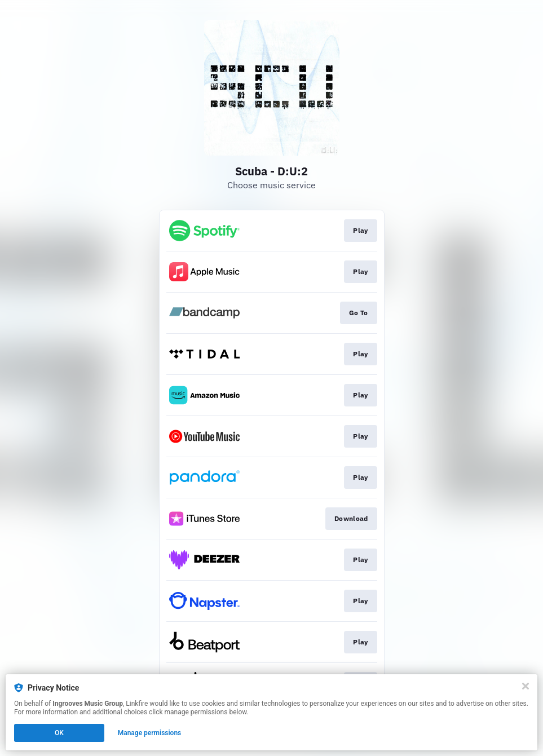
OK (59, 733)
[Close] (526, 686)
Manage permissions (150, 733)
